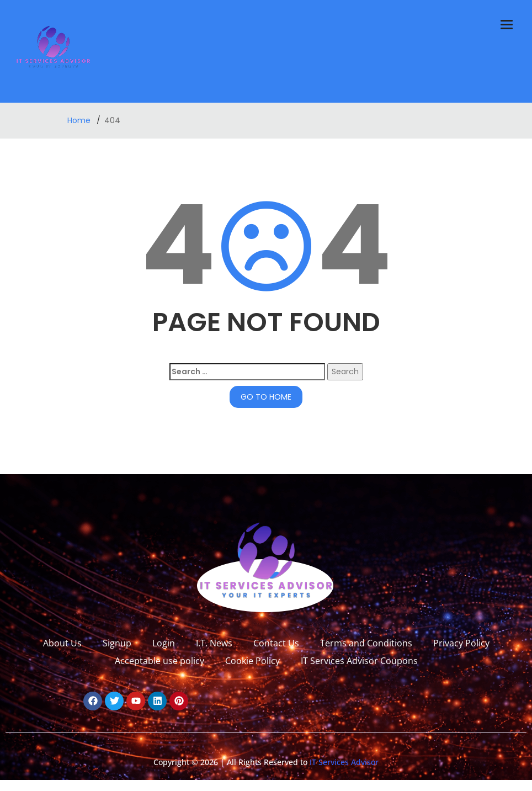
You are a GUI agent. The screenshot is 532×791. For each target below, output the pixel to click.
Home (80, 120)
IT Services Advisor (343, 762)
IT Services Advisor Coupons (359, 661)
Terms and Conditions (366, 643)
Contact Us (276, 643)
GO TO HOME (266, 397)
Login (164, 643)
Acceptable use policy (159, 661)
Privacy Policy (461, 643)
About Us (62, 643)
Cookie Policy (252, 661)
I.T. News (214, 643)
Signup (117, 643)
